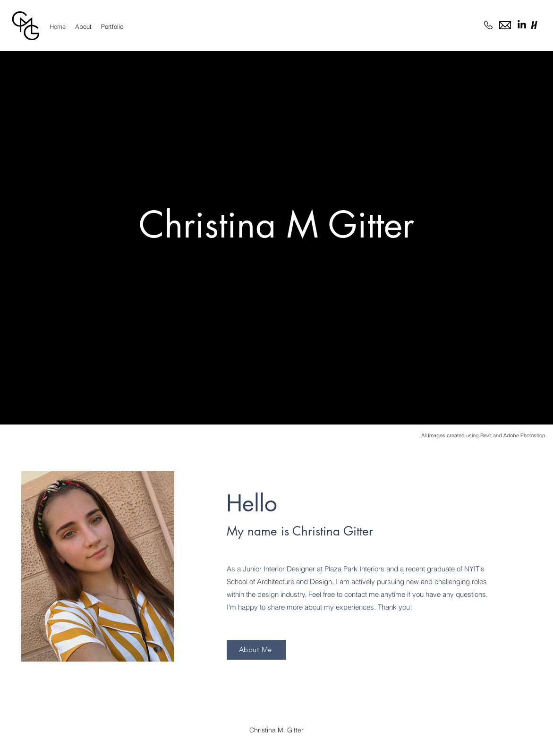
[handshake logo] (534, 25)
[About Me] (256, 650)
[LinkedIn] (522, 25)
